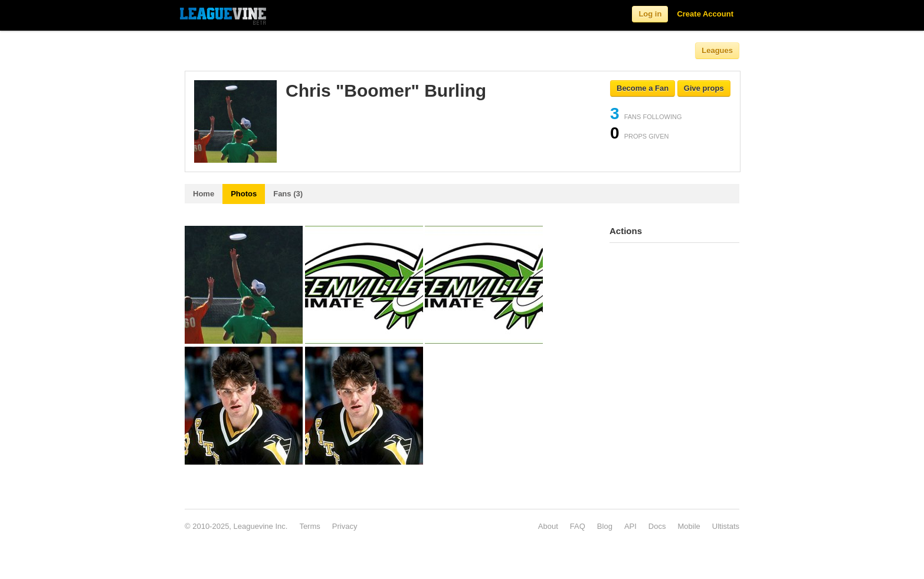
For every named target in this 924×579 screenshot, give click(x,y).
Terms (309, 526)
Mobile (689, 526)
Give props (704, 88)
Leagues (717, 50)
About (548, 526)
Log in (650, 14)
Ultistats (726, 526)
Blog (605, 526)
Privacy (345, 526)
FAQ (578, 526)
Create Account (705, 14)
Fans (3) (288, 194)
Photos (244, 194)
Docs (657, 526)
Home (204, 194)
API (630, 526)
